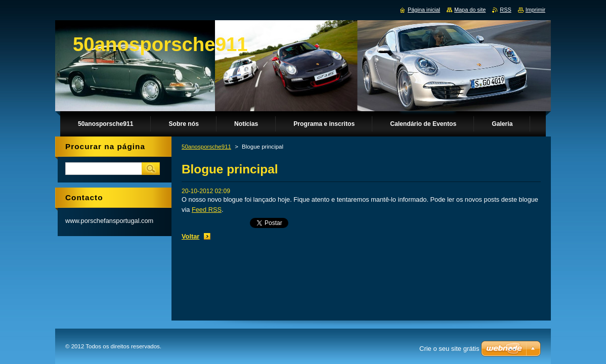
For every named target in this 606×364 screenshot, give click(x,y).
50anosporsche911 (206, 147)
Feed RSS (207, 210)
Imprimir (535, 10)
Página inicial (424, 10)
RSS (505, 10)
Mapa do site (470, 10)
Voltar (190, 236)
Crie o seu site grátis (449, 349)
